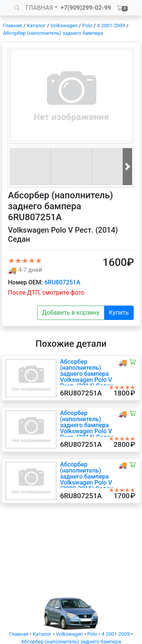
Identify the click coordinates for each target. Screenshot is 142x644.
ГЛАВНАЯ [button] (39, 8)
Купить (119, 313)
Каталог (36, 25)
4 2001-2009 (111, 25)
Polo (87, 25)
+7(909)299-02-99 (86, 8)
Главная (13, 25)
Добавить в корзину (71, 313)
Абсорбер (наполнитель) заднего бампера (53, 33)
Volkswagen (64, 25)
